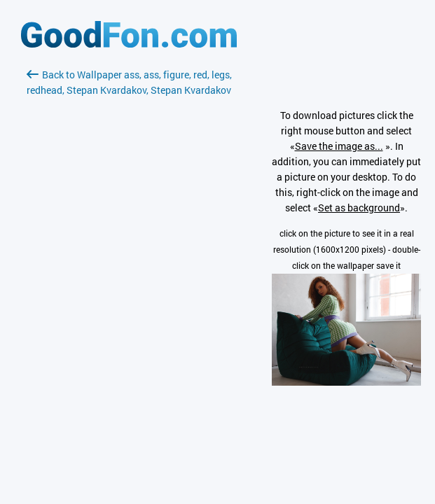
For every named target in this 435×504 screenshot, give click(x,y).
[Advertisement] (129, 264)
